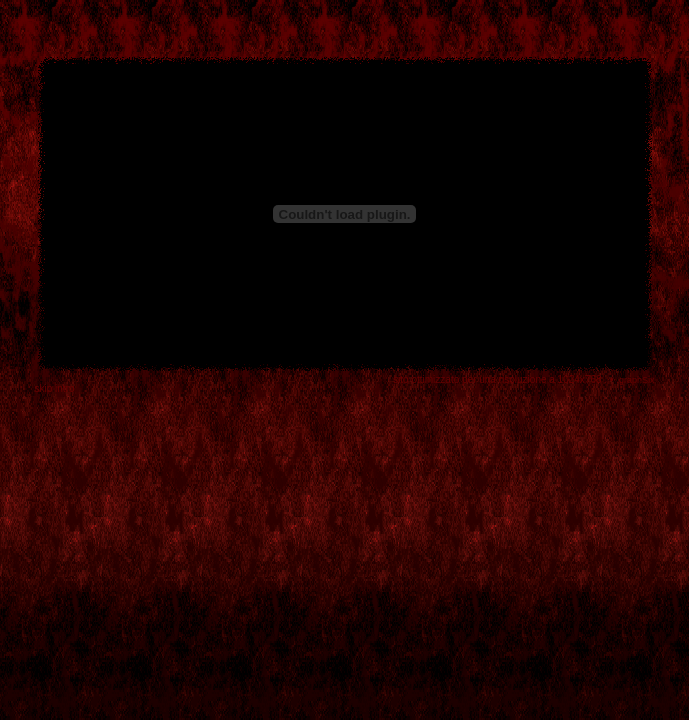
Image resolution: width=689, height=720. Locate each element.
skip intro (55, 388)
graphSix (637, 380)
